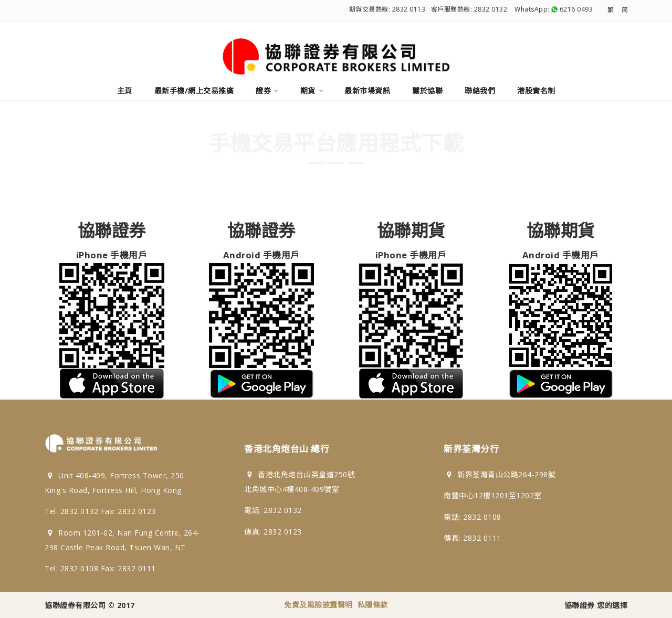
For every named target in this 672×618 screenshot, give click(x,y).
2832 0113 (409, 9)
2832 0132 (491, 9)
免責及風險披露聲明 (318, 605)
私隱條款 (373, 605)
